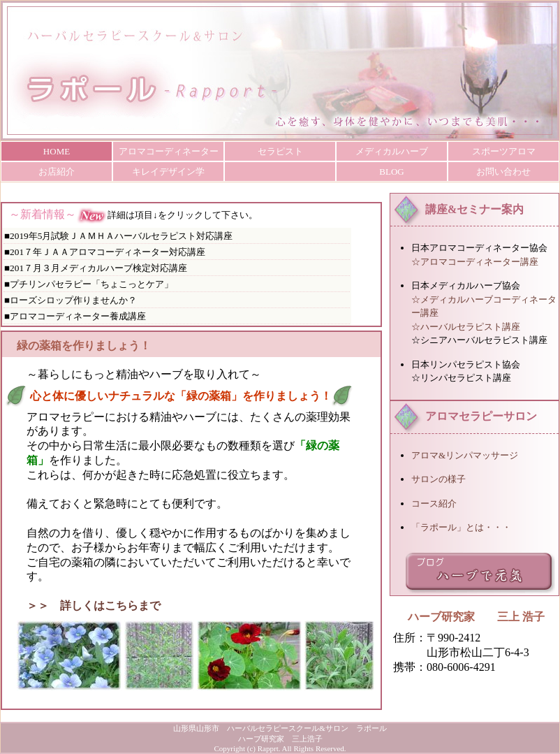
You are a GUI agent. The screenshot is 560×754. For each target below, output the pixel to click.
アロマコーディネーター (169, 151)
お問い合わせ (503, 172)
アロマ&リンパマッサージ (465, 455)
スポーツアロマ (504, 151)
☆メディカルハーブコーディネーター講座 (484, 306)
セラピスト (280, 151)
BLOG (391, 172)
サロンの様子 (439, 479)
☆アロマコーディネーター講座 (475, 262)
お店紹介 (57, 172)
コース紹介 (434, 503)
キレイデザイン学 (168, 172)
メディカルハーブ (392, 151)
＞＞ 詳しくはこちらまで (94, 606)
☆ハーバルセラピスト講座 (466, 327)
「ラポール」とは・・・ (461, 527)
